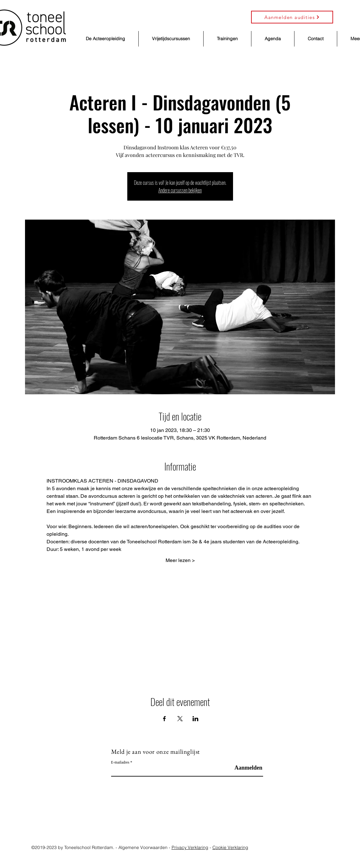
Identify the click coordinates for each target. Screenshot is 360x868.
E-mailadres (120, 762)
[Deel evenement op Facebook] (164, 719)
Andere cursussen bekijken (180, 190)
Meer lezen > (180, 560)
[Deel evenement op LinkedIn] (196, 719)
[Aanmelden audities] (292, 17)
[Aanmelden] (247, 768)
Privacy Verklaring (190, 847)
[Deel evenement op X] (180, 719)
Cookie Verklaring (230, 847)
